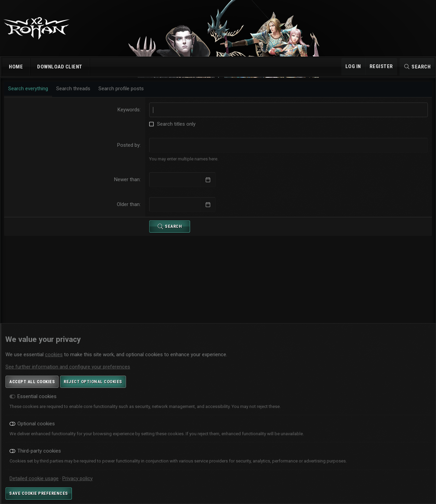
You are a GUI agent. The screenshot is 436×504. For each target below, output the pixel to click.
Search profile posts (122, 94)
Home (16, 67)
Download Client (60, 67)
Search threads (75, 94)
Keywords (129, 115)
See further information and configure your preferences (68, 367)
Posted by (129, 151)
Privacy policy (77, 478)
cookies (54, 355)
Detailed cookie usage (34, 478)
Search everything (29, 94)
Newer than (128, 185)
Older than (129, 210)
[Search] (417, 67)
